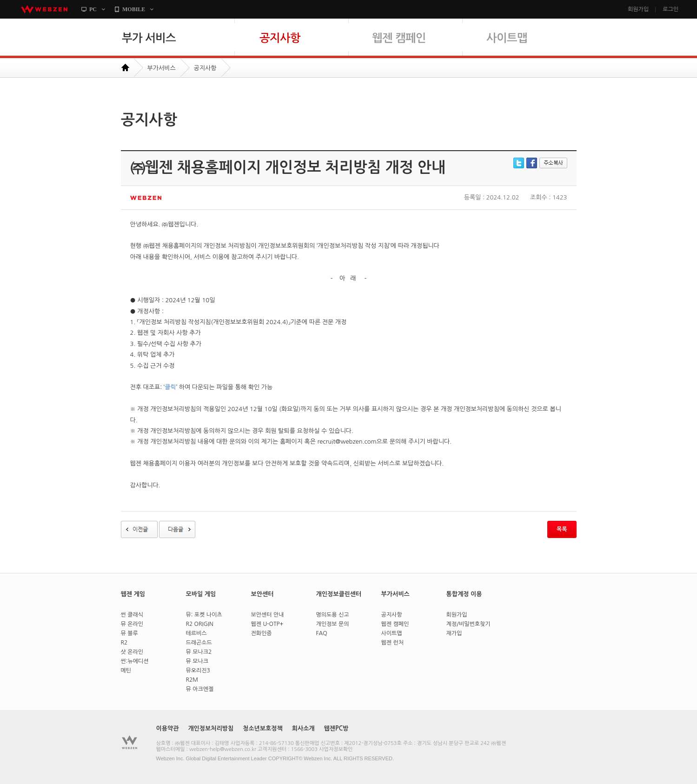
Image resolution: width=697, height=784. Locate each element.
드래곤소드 (199, 643)
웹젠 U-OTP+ (267, 624)
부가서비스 (162, 68)
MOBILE (134, 9)
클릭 (170, 387)
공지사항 (303, 43)
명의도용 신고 (333, 615)
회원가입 (638, 9)
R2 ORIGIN (200, 624)
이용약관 (168, 728)
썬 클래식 (132, 615)
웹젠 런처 (392, 643)
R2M (192, 680)
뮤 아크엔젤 (200, 689)
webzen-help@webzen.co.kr (223, 749)
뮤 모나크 (197, 661)
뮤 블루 (129, 633)
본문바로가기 (0, 19)
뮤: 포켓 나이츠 (204, 615)
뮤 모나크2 (199, 652)
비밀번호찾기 (475, 624)
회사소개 (303, 728)
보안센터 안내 (268, 615)
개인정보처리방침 (211, 728)
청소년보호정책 (263, 728)
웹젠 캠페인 (417, 43)
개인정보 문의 (333, 624)
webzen (44, 9)
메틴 (126, 671)
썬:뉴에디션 (135, 661)
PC (93, 9)
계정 (452, 624)
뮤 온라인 (132, 624)
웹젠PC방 (336, 728)
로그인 (670, 9)
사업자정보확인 (336, 749)
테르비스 (196, 633)
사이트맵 (531, 43)
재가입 (454, 633)
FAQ (322, 633)
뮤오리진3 (198, 671)
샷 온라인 (132, 652)
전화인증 (262, 633)
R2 (124, 643)
